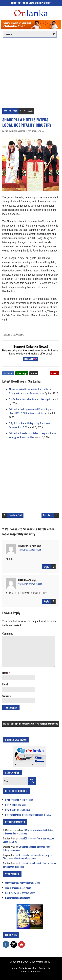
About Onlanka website (24, 968)
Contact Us (44, 968)
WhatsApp (22, 373)
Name (6, 673)
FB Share (8, 373)
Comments (28, 111)
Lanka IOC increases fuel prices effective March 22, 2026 (28, 840)
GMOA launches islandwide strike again (30, 400)
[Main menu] (30, 34)
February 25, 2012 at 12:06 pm (30, 584)
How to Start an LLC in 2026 (18, 810)
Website (7, 696)
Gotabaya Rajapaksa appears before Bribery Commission (26, 848)
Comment (8, 633)
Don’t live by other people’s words (20, 893)
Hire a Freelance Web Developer (19, 800)
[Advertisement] (31, 73)
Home (6, 724)
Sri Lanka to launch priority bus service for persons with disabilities (29, 865)
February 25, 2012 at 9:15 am (30, 550)
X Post (34, 373)
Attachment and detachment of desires (22, 883)
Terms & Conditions (31, 972)
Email (6, 684)
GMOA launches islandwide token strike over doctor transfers (28, 832)
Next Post (48, 515)
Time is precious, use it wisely (18, 888)
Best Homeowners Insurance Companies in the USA (28, 815)
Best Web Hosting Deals (16, 805)
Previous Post (15, 515)
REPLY (54, 373)
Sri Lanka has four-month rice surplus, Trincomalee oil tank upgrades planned (28, 857)
